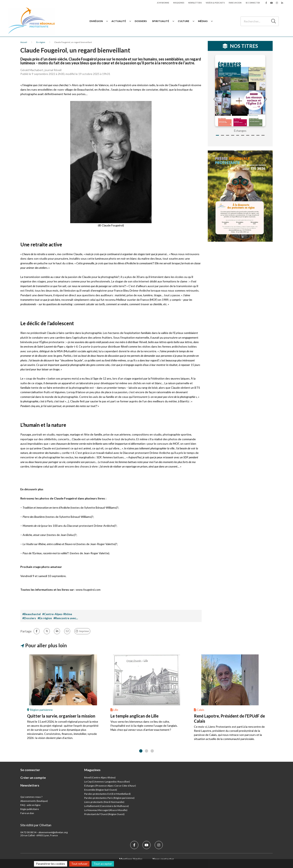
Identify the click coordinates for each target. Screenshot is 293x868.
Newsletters (195, 3)
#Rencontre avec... (66, 618)
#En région (45, 618)
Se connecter (253, 3)
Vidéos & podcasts (215, 3)
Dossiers (141, 21)
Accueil (24, 42)
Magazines (179, 3)
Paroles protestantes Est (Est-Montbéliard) (107, 794)
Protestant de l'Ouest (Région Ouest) (104, 814)
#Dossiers (29, 618)
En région (96, 21)
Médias (203, 21)
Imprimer (84, 631)
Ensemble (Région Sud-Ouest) (101, 790)
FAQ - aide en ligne (30, 805)
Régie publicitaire (30, 809)
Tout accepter (103, 864)
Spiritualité (161, 21)
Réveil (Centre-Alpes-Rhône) (100, 777)
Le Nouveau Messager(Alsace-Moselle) (106, 810)
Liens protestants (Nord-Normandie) (104, 802)
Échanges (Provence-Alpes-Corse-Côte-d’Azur (110, 786)
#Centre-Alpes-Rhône (57, 614)
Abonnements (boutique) (34, 801)
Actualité (119, 21)
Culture (184, 21)
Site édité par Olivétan (36, 825)
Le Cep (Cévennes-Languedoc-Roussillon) (107, 782)
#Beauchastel (32, 614)
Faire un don (235, 3)
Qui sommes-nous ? (31, 797)
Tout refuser (79, 864)
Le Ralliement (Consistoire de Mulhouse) (107, 806)
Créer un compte (33, 777)
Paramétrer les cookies (51, 864)
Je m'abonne (163, 3)
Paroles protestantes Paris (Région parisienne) (109, 798)
